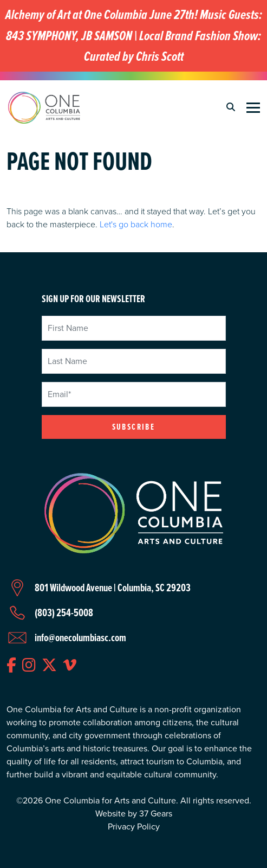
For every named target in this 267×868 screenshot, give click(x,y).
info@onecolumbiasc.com (80, 637)
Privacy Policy (134, 826)
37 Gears (156, 813)
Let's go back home (136, 224)
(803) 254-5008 (64, 612)
